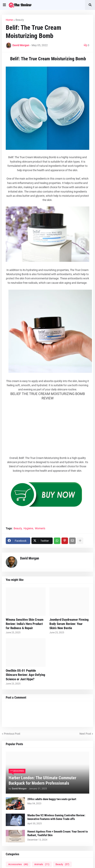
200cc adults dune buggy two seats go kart (52, 799)
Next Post (85, 734)
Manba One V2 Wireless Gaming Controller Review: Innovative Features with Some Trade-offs (56, 817)
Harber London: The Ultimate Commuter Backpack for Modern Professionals (42, 781)
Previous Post (12, 734)
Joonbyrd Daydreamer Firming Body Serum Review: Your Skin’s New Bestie (69, 624)
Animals (42, 864)
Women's (40, 528)
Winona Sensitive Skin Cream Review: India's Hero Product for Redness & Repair (25, 624)
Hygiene (28, 528)
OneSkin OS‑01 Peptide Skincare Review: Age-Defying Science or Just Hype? (25, 675)
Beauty (20, 20)
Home (9, 20)
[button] (4, 5)
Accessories (18, 864)
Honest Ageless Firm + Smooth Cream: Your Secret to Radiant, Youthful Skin (58, 833)
